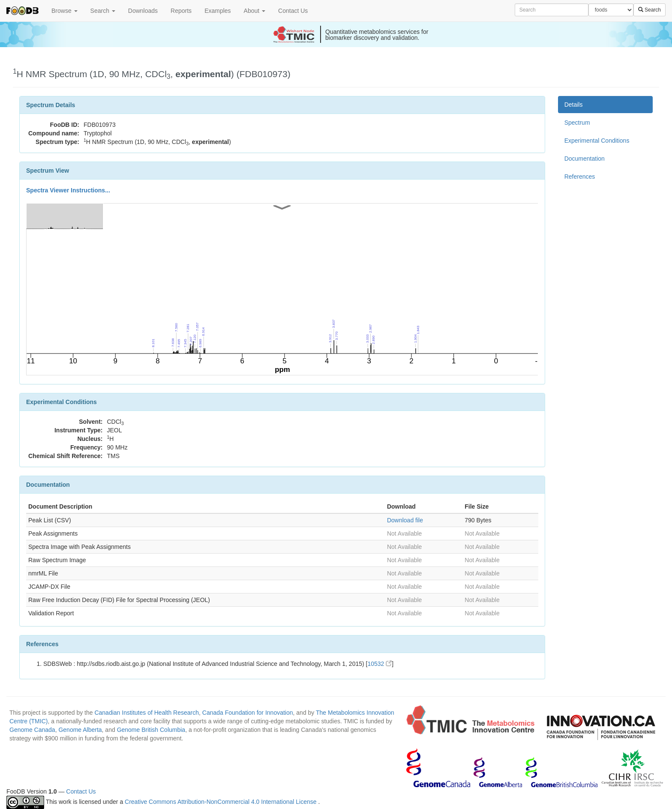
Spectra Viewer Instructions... (68, 190)
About (255, 11)
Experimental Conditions (597, 141)
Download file (405, 520)
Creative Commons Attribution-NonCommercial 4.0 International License (221, 802)
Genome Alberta (80, 730)
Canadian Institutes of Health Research (147, 713)
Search (103, 11)
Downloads (143, 11)
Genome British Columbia (151, 730)
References (580, 177)
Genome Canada (32, 730)
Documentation (585, 159)
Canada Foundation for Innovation (248, 713)
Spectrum (577, 123)
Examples (217, 11)
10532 (379, 664)
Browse (64, 11)
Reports (181, 11)
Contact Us (293, 11)
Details (574, 105)
